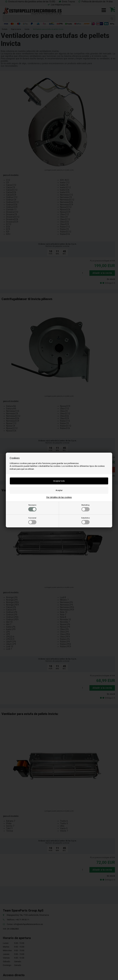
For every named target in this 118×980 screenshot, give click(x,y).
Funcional (32, 521)
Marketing (86, 508)
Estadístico (86, 521)
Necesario (32, 508)
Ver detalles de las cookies (59, 497)
